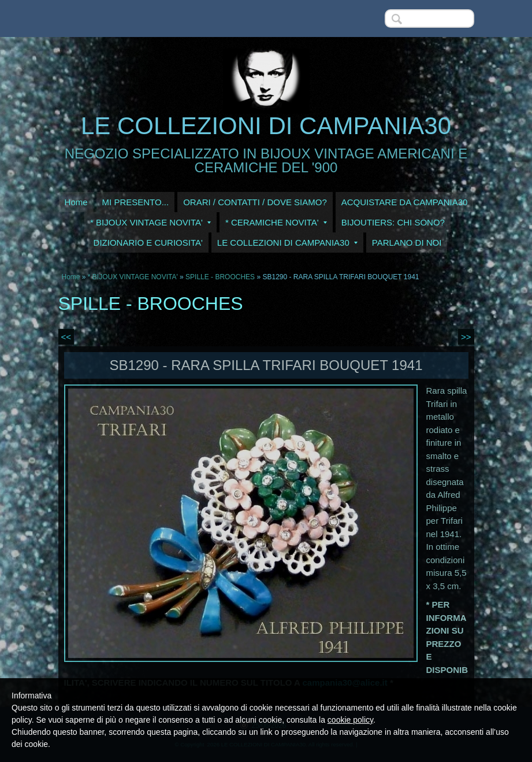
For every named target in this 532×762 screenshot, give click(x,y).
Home (76, 202)
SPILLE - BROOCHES (220, 277)
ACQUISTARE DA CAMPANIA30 (405, 202)
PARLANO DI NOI (407, 243)
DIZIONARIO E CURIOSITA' (148, 243)
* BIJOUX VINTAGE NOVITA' (150, 222)
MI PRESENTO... (136, 202)
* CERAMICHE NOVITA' (276, 222)
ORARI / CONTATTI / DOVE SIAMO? (255, 202)
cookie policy (350, 720)
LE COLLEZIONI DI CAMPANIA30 (266, 126)
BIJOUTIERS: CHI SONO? (393, 222)
